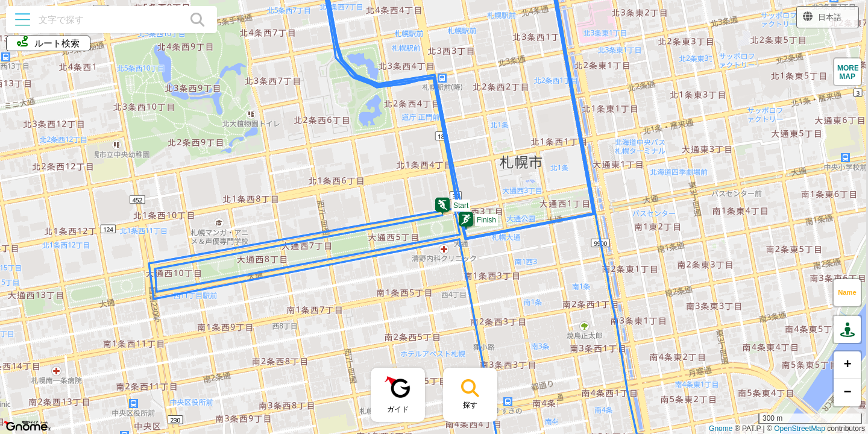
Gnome (721, 429)
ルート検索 (48, 42)
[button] (442, 206)
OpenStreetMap (800, 429)
